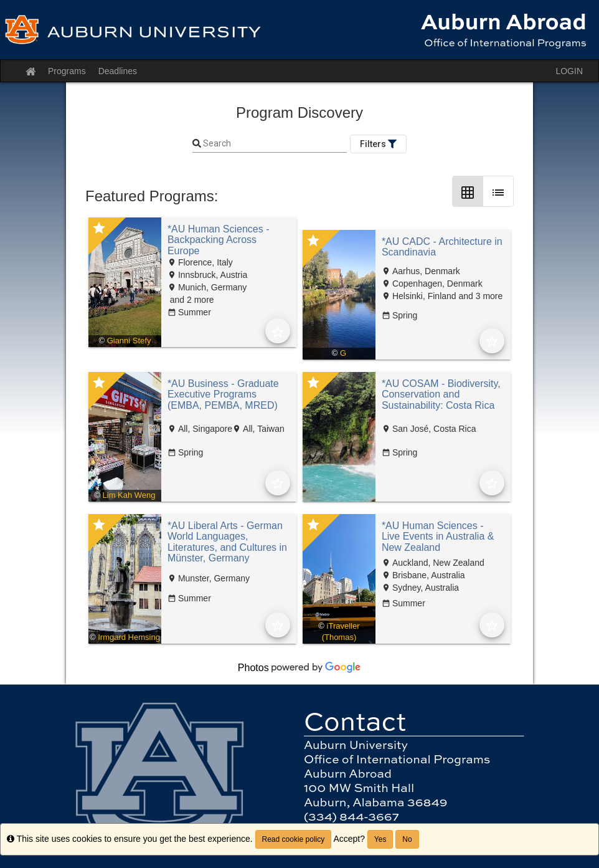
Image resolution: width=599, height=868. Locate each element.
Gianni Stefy (129, 341)
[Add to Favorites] (278, 331)
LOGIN (569, 71)
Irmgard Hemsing (129, 637)
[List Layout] (498, 191)
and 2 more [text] (191, 300)
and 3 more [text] (480, 296)
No (407, 839)
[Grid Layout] (468, 191)
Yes (380, 839)
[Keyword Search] (274, 144)
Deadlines (118, 71)
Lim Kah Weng (129, 495)
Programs (67, 71)
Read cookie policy (294, 839)
